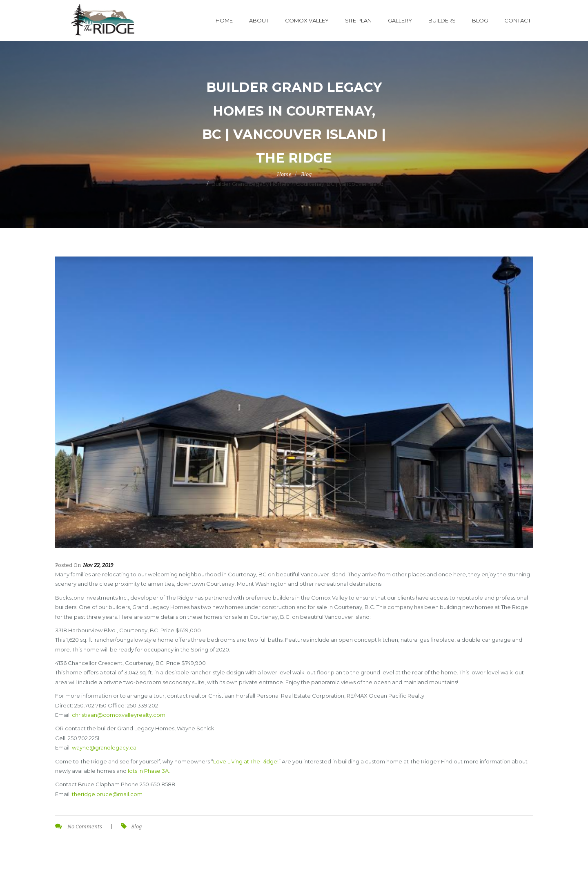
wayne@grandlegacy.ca (104, 747)
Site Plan (358, 20)
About (259, 20)
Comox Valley (307, 20)
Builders (442, 20)
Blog (480, 20)
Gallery (400, 20)
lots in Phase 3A (148, 771)
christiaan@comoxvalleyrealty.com (119, 715)
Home (224, 20)
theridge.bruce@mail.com (107, 794)
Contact (518, 20)
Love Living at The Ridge (245, 761)
